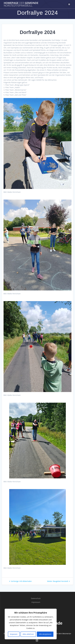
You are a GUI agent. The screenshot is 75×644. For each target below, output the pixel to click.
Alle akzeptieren (45, 634)
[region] (31, 624)
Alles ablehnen (28, 634)
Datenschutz (36, 598)
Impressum (36, 602)
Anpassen (14, 634)
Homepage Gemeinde (21, 4)
